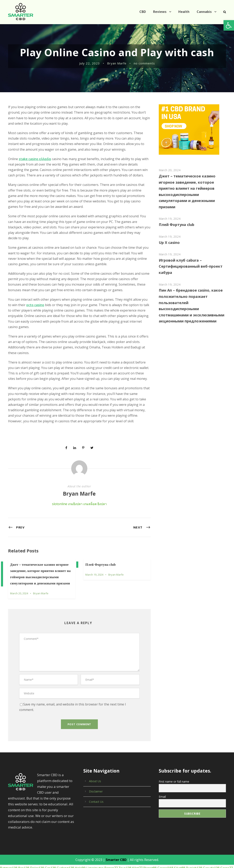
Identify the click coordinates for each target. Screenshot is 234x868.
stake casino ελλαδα (34, 159)
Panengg (159, 845)
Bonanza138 (48, 845)
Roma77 (6, 839)
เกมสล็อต (89, 487)
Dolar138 (35, 834)
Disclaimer (96, 763)
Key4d (157, 850)
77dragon (198, 845)
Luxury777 (162, 839)
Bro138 (23, 834)
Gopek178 (185, 850)
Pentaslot (23, 856)
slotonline (60, 487)
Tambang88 (38, 850)
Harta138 (169, 850)
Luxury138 (21, 845)
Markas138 (120, 850)
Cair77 (104, 839)
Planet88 (145, 834)
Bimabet (151, 856)
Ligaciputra (92, 834)
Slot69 (121, 845)
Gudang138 (63, 834)
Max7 (114, 839)
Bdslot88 (74, 850)
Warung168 (214, 845)
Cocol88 (212, 839)
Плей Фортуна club (100, 548)
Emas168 (145, 850)
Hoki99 (78, 834)
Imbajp (212, 850)
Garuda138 (205, 834)
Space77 (137, 839)
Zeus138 (120, 834)
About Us (95, 753)
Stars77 (185, 845)
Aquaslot (74, 845)
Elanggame (76, 839)
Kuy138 (122, 856)
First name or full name (173, 753)
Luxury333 (8, 856)
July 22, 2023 (90, 63)
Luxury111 (38, 856)
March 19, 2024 (94, 558)
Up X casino (169, 236)
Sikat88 (174, 834)
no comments (144, 63)
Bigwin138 (103, 850)
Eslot (113, 856)
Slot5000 (225, 839)
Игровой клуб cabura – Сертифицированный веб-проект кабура (189, 260)
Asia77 (52, 850)
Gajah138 (88, 850)
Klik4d (62, 850)
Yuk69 (133, 850)
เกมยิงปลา (74, 487)
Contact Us (96, 773)
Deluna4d (224, 850)
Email (162, 767)
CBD (144, 12)
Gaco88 (62, 839)
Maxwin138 (179, 839)
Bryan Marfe (117, 63)
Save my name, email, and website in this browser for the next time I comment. (79, 682)
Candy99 (92, 839)
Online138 (21, 850)
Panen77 (107, 834)
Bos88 (62, 845)
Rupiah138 (188, 834)
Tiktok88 (146, 845)
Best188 (124, 839)
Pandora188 (78, 856)
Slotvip (103, 856)
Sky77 (149, 839)
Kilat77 (133, 834)
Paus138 (133, 845)
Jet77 (34, 845)
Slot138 (50, 839)
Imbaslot (200, 850)
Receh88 (6, 850)
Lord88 (99, 845)
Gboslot (62, 856)
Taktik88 (87, 845)
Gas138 (48, 834)
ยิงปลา (101, 487)
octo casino (24, 300)
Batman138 (8, 834)
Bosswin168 (196, 839)
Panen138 (36, 839)
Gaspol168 (160, 834)
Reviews (162, 12)
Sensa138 (20, 839)
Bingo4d (173, 845)
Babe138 (6, 845)
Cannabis (204, 12)
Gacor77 (220, 834)
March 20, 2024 (19, 577)
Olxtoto (92, 856)
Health (185, 12)
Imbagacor (137, 856)
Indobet (110, 845)
